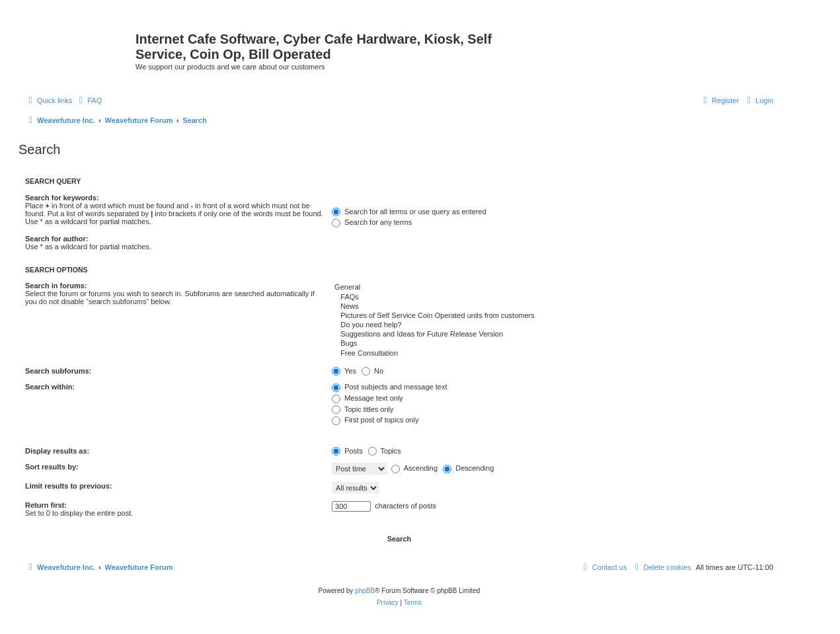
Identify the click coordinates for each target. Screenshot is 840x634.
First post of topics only (375, 420)
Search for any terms (372, 222)
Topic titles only (363, 409)
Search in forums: (56, 286)
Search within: (50, 387)
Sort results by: (52, 467)
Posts (347, 451)
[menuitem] (89, 100)
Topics (385, 451)
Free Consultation (553, 354)
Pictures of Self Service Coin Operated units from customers (553, 316)
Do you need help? (553, 325)
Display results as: (57, 451)
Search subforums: (58, 371)
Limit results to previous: (68, 486)
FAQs (553, 297)
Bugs (553, 344)
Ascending (414, 468)
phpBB (365, 591)
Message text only (367, 398)
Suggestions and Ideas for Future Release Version (553, 335)
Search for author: (57, 239)
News (553, 307)
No (372, 371)
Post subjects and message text (389, 387)
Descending (468, 468)
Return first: (46, 505)
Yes (344, 371)
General (553, 288)
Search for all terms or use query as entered (409, 212)
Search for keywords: (62, 198)
